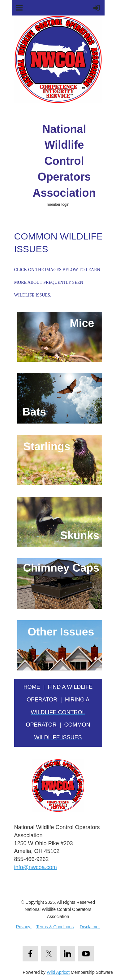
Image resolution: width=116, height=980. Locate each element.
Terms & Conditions (55, 927)
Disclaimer (90, 927)
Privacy (24, 927)
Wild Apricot (58, 972)
